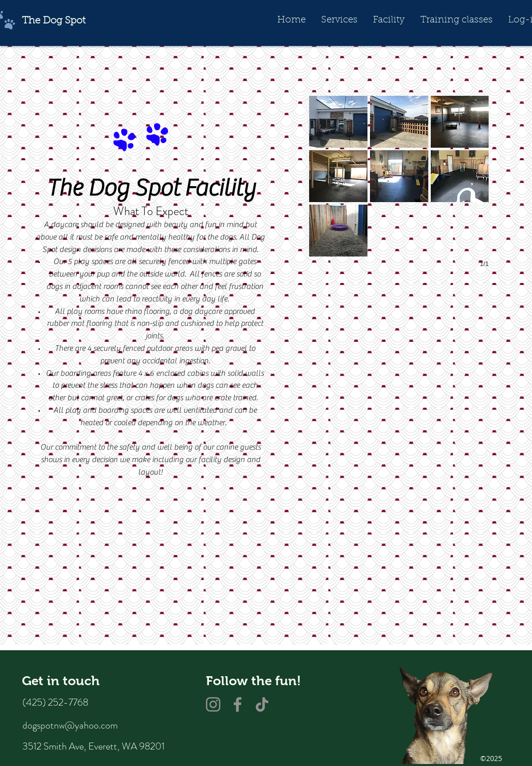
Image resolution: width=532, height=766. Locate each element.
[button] (339, 20)
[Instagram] (213, 704)
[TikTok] (262, 704)
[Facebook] (238, 704)
